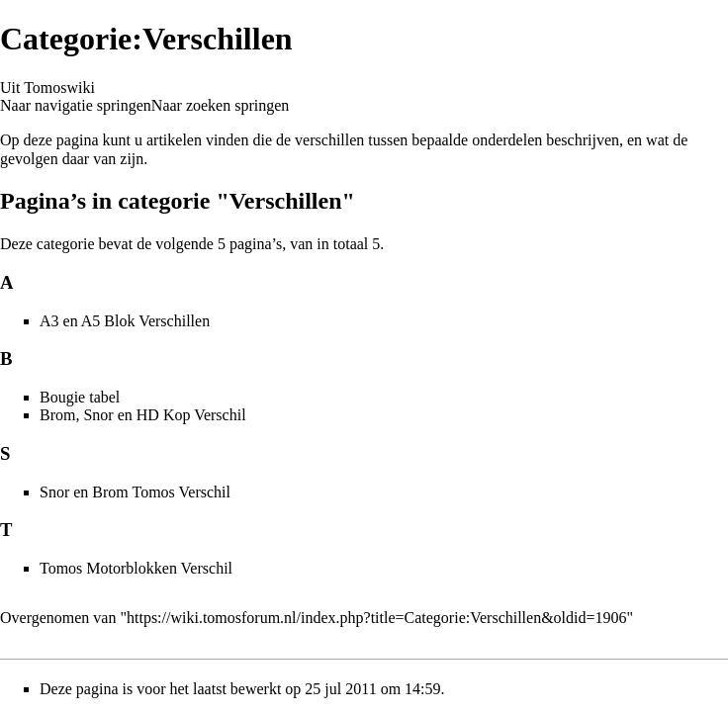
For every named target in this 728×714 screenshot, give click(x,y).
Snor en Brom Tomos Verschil (135, 492)
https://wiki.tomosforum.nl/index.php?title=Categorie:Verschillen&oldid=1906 (377, 618)
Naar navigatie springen (76, 105)
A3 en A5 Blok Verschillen (125, 321)
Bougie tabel (80, 397)
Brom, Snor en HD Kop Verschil (143, 415)
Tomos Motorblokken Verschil (136, 568)
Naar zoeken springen (221, 105)
